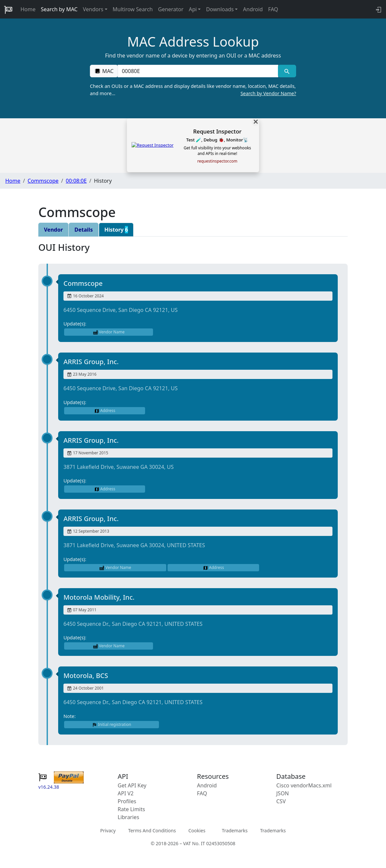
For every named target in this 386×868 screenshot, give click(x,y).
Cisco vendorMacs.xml (304, 785)
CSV (281, 801)
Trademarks (235, 830)
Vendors (93, 9)
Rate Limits (131, 809)
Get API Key (132, 785)
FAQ (273, 9)
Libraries (128, 817)
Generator (171, 9)
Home (28, 9)
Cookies (197, 830)
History (116, 230)
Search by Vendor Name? (268, 93)
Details (83, 230)
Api (193, 9)
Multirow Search (133, 9)
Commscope (43, 181)
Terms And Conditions (152, 830)
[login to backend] (378, 9)
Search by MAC (59, 9)
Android (253, 9)
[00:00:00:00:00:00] (198, 71)
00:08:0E (76, 181)
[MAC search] (287, 71)
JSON (283, 793)
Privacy (108, 830)
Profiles (127, 801)
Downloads (220, 9)
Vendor (53, 230)
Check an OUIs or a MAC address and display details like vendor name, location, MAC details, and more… (193, 90)
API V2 (126, 793)
